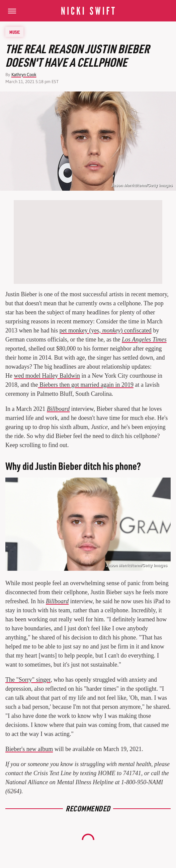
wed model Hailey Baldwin (47, 376)
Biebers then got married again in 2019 (85, 385)
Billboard (58, 409)
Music (15, 32)
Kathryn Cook (24, 75)
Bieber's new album (29, 749)
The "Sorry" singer (28, 680)
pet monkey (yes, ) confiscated (105, 330)
